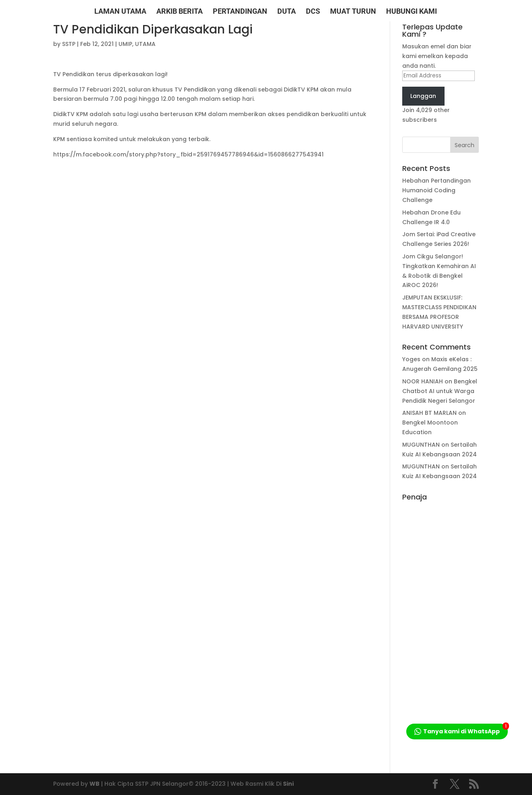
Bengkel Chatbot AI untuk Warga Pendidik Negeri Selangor (440, 391)
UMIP (125, 44)
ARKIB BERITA (180, 12)
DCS (313, 12)
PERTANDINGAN (240, 12)
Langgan (423, 96)
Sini (288, 784)
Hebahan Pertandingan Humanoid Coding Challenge (436, 190)
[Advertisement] (441, 626)
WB (95, 784)
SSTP (69, 44)
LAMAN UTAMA (120, 12)
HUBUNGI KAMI (411, 12)
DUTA (287, 12)
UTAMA (145, 44)
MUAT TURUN (353, 12)
